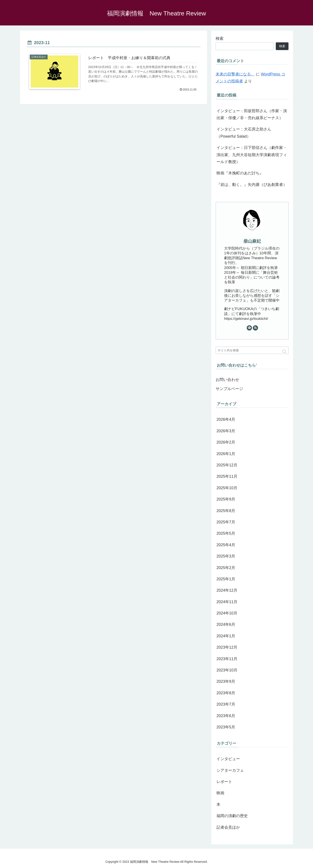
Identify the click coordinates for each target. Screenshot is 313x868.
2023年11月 (227, 659)
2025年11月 (227, 476)
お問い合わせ (227, 380)
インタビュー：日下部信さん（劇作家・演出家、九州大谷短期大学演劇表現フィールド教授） (252, 155)
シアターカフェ (230, 770)
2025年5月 (226, 533)
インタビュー (228, 759)
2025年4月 (226, 545)
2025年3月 (226, 556)
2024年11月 (227, 602)
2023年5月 (226, 727)
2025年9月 (226, 499)
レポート (224, 782)
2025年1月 (226, 579)
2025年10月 (227, 488)
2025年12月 (227, 465)
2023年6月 (226, 716)
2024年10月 (227, 613)
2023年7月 (226, 704)
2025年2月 (226, 568)
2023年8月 (226, 693)
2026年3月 (226, 431)
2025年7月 (226, 522)
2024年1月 (226, 636)
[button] (284, 351)
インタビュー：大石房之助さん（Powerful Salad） (244, 133)
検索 (220, 38)
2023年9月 (226, 681)
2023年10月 (227, 670)
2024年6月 (226, 624)
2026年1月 (226, 454)
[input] (252, 350)
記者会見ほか (228, 827)
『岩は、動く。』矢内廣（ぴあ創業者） (252, 185)
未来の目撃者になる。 (235, 74)
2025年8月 (226, 511)
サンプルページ (229, 389)
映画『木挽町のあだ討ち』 (240, 173)
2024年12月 (227, 590)
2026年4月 (226, 419)
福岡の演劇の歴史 (232, 816)
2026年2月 (226, 442)
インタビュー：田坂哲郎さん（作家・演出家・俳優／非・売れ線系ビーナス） (252, 114)
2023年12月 (227, 647)
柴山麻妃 (252, 241)
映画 (220, 793)
